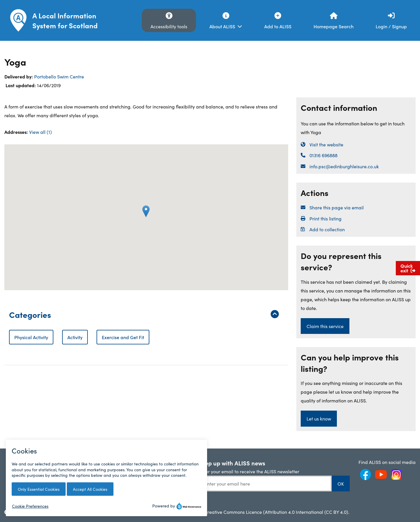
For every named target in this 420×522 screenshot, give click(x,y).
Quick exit (408, 268)
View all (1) (41, 132)
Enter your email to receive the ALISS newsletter (249, 471)
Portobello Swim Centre (59, 76)
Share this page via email (337, 207)
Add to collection (327, 229)
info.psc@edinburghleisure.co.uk (344, 166)
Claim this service (325, 326)
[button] (146, 211)
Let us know (319, 418)
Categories (144, 314)
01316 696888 (323, 155)
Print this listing (325, 218)
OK (341, 484)
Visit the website (326, 144)
